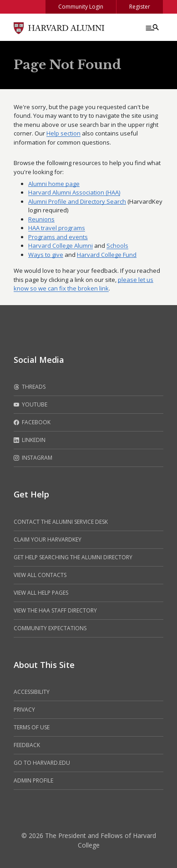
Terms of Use (32, 727)
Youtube (30, 405)
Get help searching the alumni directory (73, 557)
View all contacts (40, 575)
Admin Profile (33, 780)
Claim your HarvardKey (48, 539)
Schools (117, 246)
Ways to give (46, 255)
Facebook (32, 422)
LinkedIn (30, 440)
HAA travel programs (57, 228)
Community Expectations (50, 628)
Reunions (41, 219)
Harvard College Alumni (61, 246)
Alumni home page (54, 184)
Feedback (27, 745)
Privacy (24, 710)
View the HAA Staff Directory (55, 610)
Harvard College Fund (107, 255)
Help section (63, 133)
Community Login (81, 7)
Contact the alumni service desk (61, 522)
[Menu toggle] (152, 27)
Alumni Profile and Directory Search (77, 201)
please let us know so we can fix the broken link (83, 284)
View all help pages (41, 593)
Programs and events (58, 237)
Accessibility (32, 692)
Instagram (33, 458)
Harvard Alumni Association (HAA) (74, 192)
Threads (30, 387)
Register (140, 7)
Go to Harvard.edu (42, 763)
